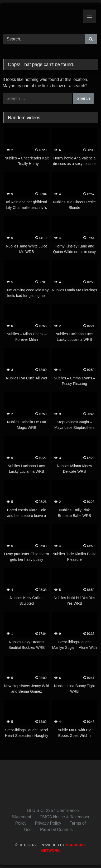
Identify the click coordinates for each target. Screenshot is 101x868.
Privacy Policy (48, 823)
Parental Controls (56, 830)
